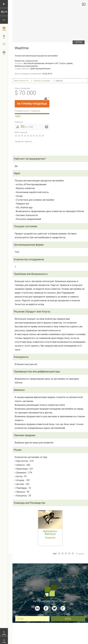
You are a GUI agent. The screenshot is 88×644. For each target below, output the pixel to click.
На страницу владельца (33, 103)
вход (68, 619)
